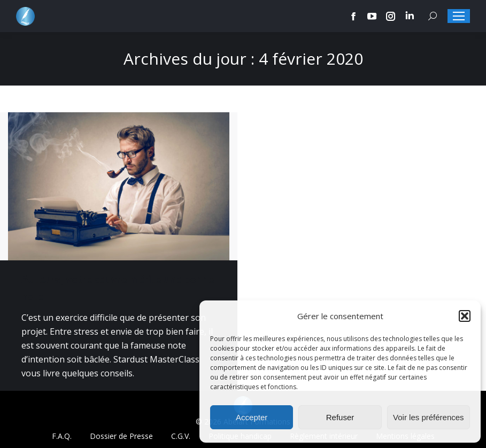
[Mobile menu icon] (459, 16)
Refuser (340, 417)
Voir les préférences (429, 417)
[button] (465, 316)
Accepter (252, 417)
